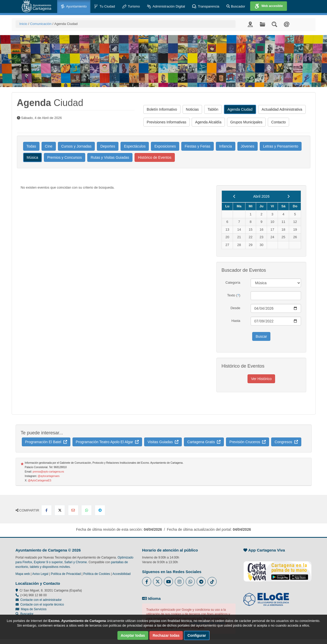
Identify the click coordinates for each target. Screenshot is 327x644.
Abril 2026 (261, 196)
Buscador (236, 6)
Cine (49, 146)
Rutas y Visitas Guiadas (110, 157)
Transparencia (206, 7)
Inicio (23, 24)
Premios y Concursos (65, 157)
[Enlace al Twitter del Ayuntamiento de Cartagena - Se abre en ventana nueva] (158, 582)
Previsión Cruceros (248, 442)
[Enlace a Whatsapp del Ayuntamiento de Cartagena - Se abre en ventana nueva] (190, 582)
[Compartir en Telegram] (100, 510)
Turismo (131, 7)
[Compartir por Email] (73, 510)
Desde (235, 308)
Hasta (236, 321)
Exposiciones (165, 146)
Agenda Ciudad (240, 109)
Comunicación (41, 24)
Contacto (278, 122)
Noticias (192, 109)
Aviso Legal (40, 574)
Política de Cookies (97, 574)
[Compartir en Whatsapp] (86, 510)
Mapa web (23, 574)
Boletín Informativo (162, 109)
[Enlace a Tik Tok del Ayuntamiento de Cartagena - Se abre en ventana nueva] (212, 582)
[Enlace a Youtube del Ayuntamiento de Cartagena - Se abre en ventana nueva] (168, 582)
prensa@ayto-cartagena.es (48, 472)
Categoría (233, 283)
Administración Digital (166, 7)
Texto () (234, 295)
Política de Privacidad (66, 574)
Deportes (108, 146)
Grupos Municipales (246, 122)
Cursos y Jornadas (76, 146)
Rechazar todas (166, 635)
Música (32, 157)
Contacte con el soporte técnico (42, 605)
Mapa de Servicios (31, 609)
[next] (288, 196)
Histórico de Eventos (155, 157)
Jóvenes (248, 146)
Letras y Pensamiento (281, 146)
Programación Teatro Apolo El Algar (107, 442)
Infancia (226, 146)
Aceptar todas (133, 635)
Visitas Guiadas (163, 442)
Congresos (286, 442)
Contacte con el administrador (41, 600)
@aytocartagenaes (49, 476)
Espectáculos (135, 146)
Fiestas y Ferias (198, 146)
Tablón (213, 109)
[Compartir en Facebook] (46, 510)
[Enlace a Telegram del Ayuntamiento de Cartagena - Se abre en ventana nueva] (201, 582)
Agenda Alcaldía (208, 122)
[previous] (234, 196)
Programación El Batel (46, 442)
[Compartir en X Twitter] (60, 510)
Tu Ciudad (105, 7)
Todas (31, 146)
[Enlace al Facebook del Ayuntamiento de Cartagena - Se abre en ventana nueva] (147, 582)
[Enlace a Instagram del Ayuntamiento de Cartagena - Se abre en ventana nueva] (179, 582)
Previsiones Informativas (167, 122)
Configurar (197, 635)
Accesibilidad (122, 574)
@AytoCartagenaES (39, 480)
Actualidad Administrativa (282, 109)
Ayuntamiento (74, 7)
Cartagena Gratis (204, 442)
